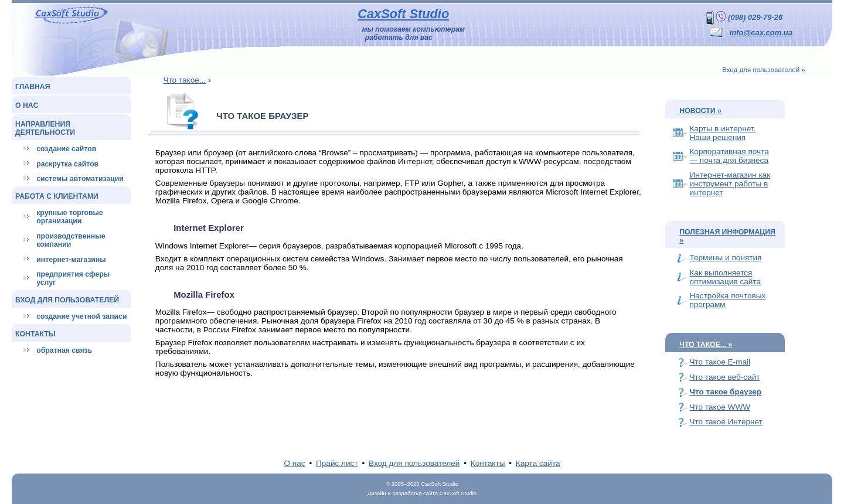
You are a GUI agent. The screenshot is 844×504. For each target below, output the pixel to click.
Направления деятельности (45, 128)
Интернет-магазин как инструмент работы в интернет (730, 184)
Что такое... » (706, 345)
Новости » (700, 111)
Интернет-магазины (71, 260)
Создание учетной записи (81, 316)
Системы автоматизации (80, 179)
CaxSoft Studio (403, 14)
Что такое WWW (720, 407)
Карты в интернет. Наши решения (722, 133)
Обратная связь (64, 350)
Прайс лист (337, 463)
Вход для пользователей (67, 300)
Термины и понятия (725, 258)
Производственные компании (71, 240)
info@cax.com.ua (761, 33)
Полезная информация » (727, 236)
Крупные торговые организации (70, 217)
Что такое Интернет (726, 422)
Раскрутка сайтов (67, 164)
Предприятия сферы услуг (73, 278)
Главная (33, 87)
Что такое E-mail (720, 362)
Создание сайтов (66, 149)
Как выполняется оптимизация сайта (725, 277)
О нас (27, 105)
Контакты (35, 334)
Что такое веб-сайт (724, 377)
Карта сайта (538, 463)
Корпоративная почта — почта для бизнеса (729, 156)
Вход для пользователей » (764, 70)
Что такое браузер (725, 392)
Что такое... (184, 80)
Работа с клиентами (57, 196)
